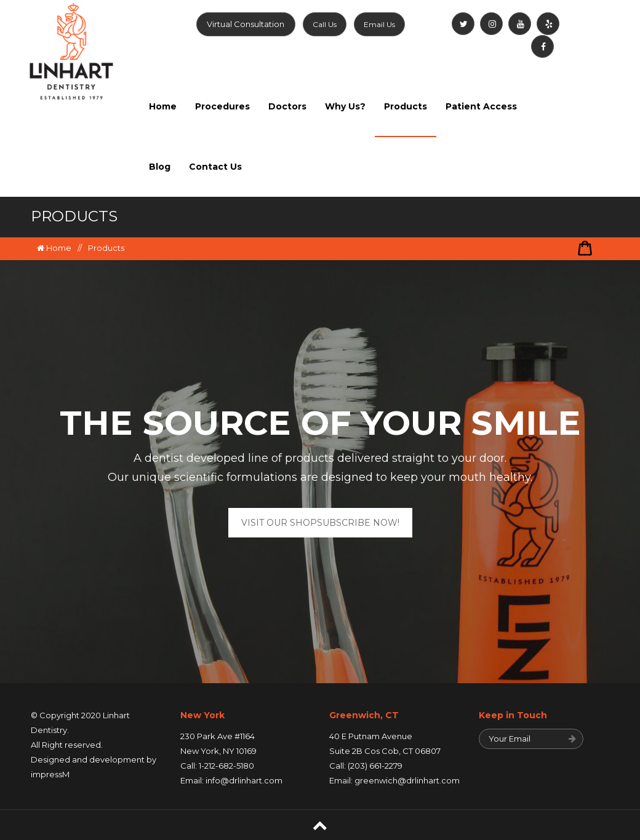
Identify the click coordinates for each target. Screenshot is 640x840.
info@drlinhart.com (244, 780)
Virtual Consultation (246, 24)
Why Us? (345, 106)
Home (163, 106)
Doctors (287, 106)
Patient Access (481, 106)
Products (406, 106)
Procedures (222, 106)
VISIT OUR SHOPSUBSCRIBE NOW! (320, 523)
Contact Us (215, 167)
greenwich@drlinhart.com (407, 780)
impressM (50, 774)
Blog (160, 167)
